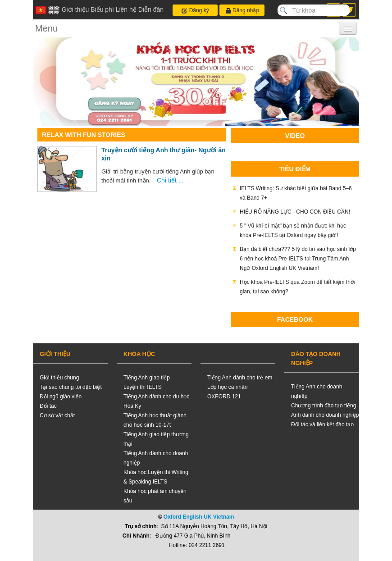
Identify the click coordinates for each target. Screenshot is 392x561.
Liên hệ (126, 9)
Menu (46, 28)
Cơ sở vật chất (57, 415)
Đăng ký (195, 11)
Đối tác (48, 406)
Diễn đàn (151, 9)
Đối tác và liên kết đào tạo (322, 424)
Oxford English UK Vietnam (199, 517)
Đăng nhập (242, 11)
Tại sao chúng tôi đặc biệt (71, 387)
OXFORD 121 (224, 397)
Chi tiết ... (170, 180)
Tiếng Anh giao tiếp (147, 378)
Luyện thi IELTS (143, 387)
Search (283, 10)
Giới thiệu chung (59, 378)
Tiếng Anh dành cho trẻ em (240, 378)
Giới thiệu (75, 9)
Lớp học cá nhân (227, 387)
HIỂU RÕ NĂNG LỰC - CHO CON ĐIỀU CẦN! (295, 212)
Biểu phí (102, 9)
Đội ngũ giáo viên (61, 397)
